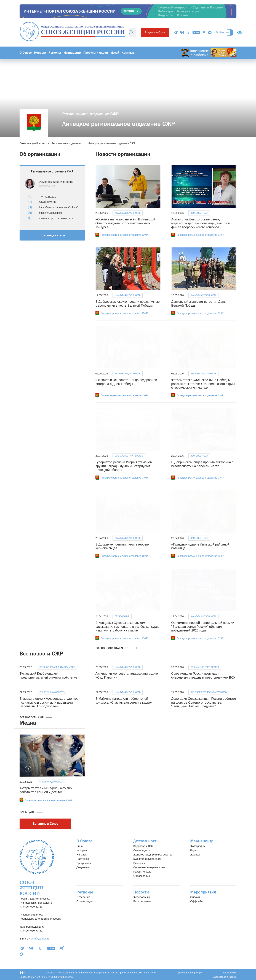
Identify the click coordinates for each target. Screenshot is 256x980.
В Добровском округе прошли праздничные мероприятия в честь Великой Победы (128, 304)
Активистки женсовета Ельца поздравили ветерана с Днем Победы (126, 382)
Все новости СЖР (36, 717)
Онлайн (195, 897)
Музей (115, 53)
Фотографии (198, 846)
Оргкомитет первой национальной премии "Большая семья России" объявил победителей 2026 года (203, 627)
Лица (80, 846)
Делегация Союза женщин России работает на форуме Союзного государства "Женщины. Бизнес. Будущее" (204, 702)
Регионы (55, 53)
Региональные (142, 901)
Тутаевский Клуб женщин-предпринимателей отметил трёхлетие (48, 676)
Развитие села (142, 872)
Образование (122, 616)
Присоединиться (52, 235)
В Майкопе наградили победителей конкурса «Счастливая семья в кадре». (125, 701)
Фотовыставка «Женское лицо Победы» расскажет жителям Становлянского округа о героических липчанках (203, 384)
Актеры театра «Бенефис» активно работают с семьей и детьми (46, 790)
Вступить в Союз (155, 32)
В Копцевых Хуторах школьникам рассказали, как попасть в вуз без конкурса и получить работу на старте (127, 627)
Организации (85, 901)
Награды (82, 855)
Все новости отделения (116, 648)
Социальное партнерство (149, 867)
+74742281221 (47, 197)
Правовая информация (190, 973)
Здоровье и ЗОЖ (199, 213)
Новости (40, 53)
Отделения (83, 897)
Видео (194, 850)
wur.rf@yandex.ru (39, 939)
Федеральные (142, 897)
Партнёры (83, 859)
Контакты (128, 53)
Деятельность (146, 841)
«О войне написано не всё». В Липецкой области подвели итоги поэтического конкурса (126, 223)
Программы (84, 863)
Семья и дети (142, 850)
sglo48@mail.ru (48, 202)
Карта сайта (230, 973)
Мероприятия (203, 892)
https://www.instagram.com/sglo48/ (58, 207)
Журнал (195, 855)
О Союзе (26, 53)
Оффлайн (196, 901)
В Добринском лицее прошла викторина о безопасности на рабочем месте (202, 464)
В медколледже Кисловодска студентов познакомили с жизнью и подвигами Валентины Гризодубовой (49, 702)
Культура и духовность (128, 213)
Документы (83, 867)
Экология (139, 863)
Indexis (233, 977)
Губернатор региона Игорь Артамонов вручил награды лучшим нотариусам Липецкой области (124, 466)
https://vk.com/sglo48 (51, 213)
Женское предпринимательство (57, 667)
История (82, 850)
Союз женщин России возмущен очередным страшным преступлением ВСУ (203, 676)
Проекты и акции (96, 53)
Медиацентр (72, 53)
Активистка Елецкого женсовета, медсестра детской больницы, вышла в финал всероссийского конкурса (200, 223)
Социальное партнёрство (129, 456)
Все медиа (31, 812)
